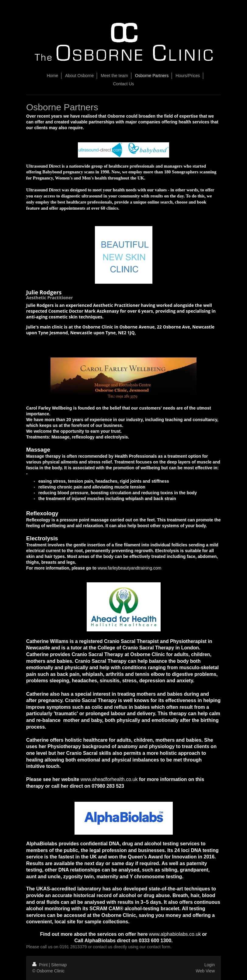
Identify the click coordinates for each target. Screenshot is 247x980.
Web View (205, 971)
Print (41, 965)
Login (210, 965)
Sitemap (59, 965)
